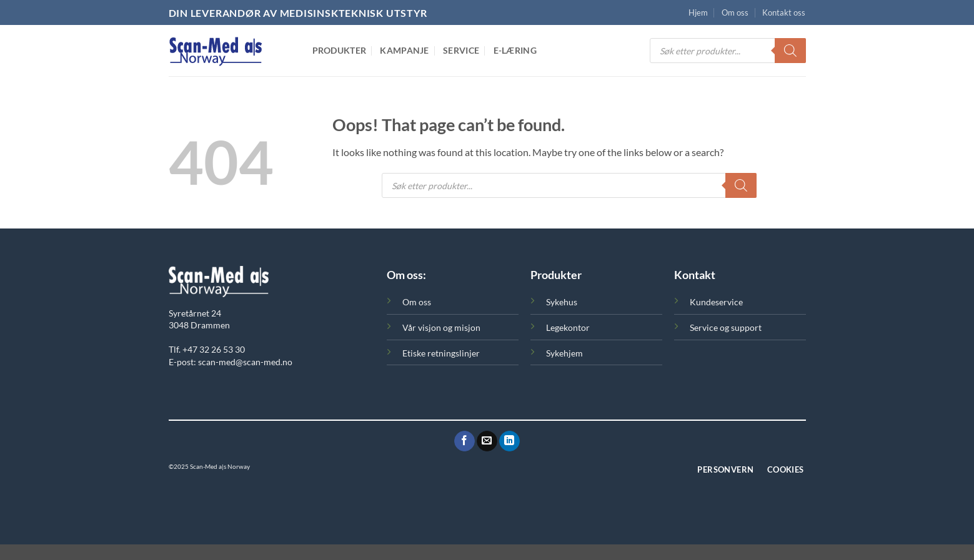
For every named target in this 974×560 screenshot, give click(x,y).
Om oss (735, 12)
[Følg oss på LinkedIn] (509, 441)
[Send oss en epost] (487, 441)
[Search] (790, 51)
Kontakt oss (784, 12)
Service (461, 50)
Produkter (340, 50)
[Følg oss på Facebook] (465, 441)
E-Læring (515, 50)
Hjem (698, 12)
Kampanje (404, 50)
